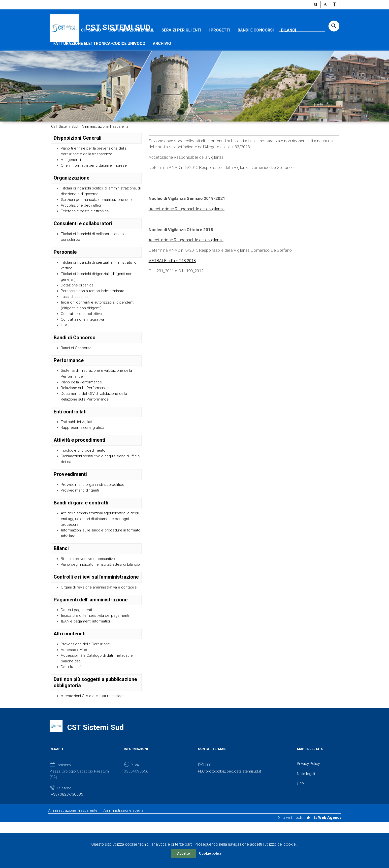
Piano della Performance (83, 412)
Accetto (184, 853)
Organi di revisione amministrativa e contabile (101, 629)
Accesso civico (74, 693)
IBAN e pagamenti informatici (87, 664)
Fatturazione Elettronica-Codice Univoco (99, 58)
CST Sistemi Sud (118, 28)
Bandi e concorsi (256, 45)
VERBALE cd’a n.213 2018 (173, 289)
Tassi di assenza (75, 323)
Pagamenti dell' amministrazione (91, 641)
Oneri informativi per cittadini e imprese (95, 182)
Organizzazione (71, 195)
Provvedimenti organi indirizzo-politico (94, 517)
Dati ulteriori (71, 711)
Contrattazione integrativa (84, 348)
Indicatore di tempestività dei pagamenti (96, 658)
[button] (316, 5)
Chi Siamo (91, 45)
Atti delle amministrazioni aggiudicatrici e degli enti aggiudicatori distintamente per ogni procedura (101, 552)
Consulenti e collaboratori (83, 248)
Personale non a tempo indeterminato (94, 317)
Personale (65, 277)
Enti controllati (70, 443)
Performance (69, 389)
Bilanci (289, 45)
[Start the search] (334, 26)
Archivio (162, 58)
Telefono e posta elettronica (86, 235)
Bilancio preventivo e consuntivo (90, 593)
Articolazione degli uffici (82, 229)
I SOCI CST (63, 45)
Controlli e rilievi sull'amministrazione (96, 618)
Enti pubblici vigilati (77, 453)
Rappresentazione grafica (84, 459)
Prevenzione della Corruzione (87, 687)
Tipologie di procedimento (84, 482)
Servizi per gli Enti (181, 45)
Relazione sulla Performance (86, 418)
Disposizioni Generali (78, 153)
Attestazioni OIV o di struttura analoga (94, 740)
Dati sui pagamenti (77, 652)
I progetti (219, 45)
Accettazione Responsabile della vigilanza (189, 232)
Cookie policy (210, 853)
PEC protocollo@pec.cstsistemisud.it (231, 816)
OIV (64, 354)
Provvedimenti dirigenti (81, 523)
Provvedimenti (70, 507)
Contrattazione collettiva (82, 341)
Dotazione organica (78, 311)
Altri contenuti (70, 676)
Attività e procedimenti (79, 472)
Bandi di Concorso (75, 366)
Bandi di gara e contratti (81, 536)
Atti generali (71, 176)
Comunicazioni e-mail (131, 45)
